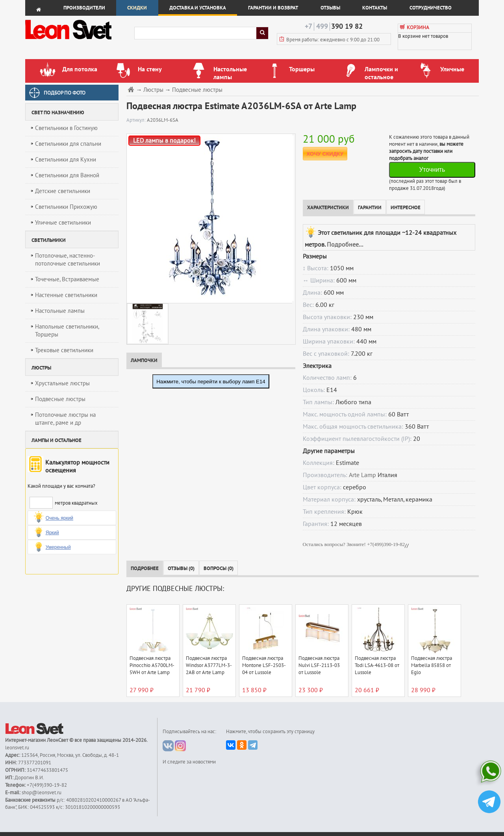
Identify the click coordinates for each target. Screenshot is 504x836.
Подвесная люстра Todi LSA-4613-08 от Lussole (377, 665)
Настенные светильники (66, 295)
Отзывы (330, 8)
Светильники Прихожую (66, 207)
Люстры (153, 90)
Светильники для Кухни (66, 160)
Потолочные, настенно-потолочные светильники (68, 260)
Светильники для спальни (68, 144)
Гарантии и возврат (273, 8)
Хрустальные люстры (62, 383)
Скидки (137, 8)
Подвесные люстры (60, 399)
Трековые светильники (64, 350)
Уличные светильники (63, 223)
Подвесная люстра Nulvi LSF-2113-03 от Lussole (319, 665)
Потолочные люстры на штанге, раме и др (65, 419)
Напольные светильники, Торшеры (67, 331)
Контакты (375, 8)
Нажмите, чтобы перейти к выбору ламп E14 (211, 382)
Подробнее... (345, 245)
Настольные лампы (60, 311)
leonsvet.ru (17, 748)
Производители (84, 8)
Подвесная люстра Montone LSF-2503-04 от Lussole (264, 665)
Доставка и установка (198, 8)
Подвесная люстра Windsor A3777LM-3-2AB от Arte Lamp (209, 665)
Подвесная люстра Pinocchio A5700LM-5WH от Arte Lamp (152, 665)
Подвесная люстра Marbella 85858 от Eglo (432, 665)
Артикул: (137, 120)
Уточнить (432, 170)
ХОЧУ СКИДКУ (325, 154)
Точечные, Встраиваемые (67, 279)
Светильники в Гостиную (66, 128)
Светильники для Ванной (67, 175)
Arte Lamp (362, 475)
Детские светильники (63, 191)
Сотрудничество (431, 8)
